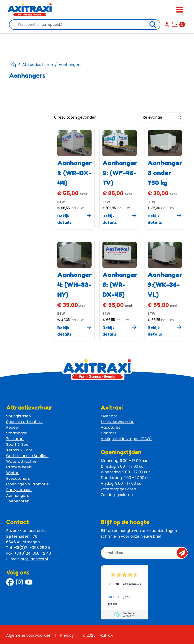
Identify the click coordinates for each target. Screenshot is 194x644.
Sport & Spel (18, 444)
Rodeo (13, 427)
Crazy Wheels (19, 467)
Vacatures (110, 427)
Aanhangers (18, 495)
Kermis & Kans (19, 450)
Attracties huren (38, 65)
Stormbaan (17, 433)
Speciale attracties (24, 422)
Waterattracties (21, 461)
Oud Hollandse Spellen (27, 456)
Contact (109, 433)
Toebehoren (18, 501)
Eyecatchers (18, 478)
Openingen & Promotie (28, 484)
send (183, 553)
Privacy (66, 635)
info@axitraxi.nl (34, 559)
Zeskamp (15, 439)
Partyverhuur (19, 490)
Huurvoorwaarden (118, 422)
